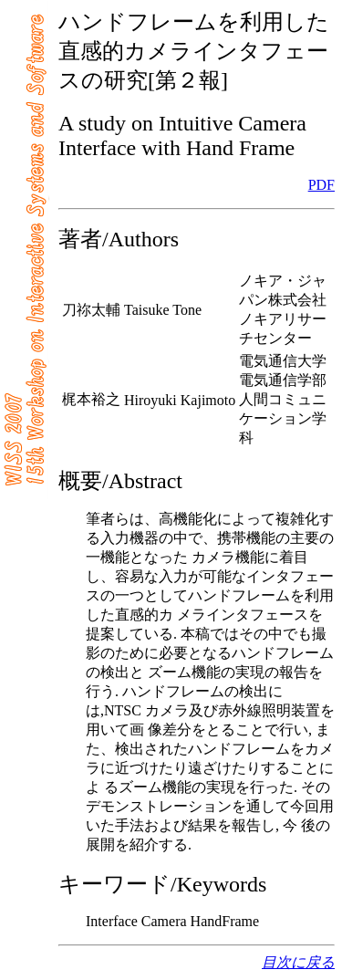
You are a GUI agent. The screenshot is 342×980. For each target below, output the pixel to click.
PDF (321, 185)
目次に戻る (298, 962)
